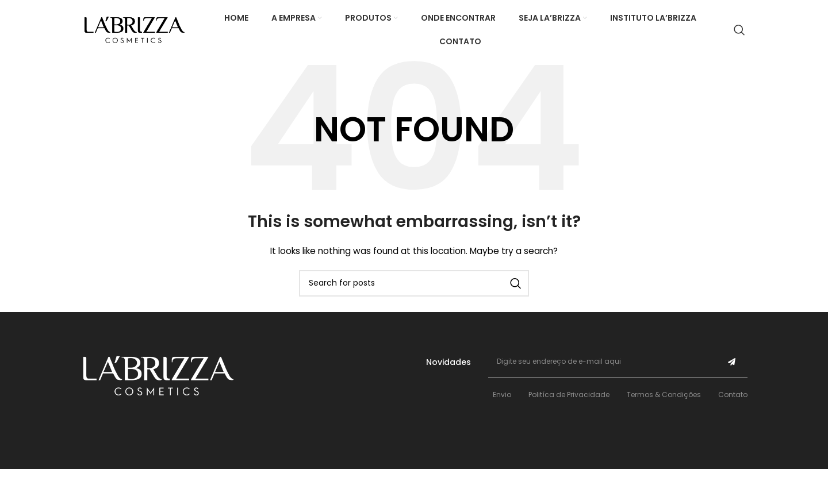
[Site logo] (135, 29)
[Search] (739, 30)
